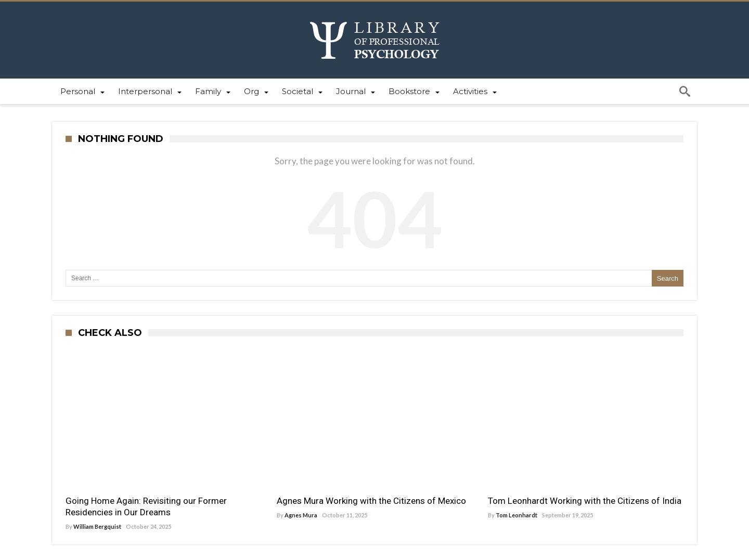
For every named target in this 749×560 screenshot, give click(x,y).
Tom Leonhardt (516, 515)
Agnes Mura (301, 515)
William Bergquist (97, 526)
